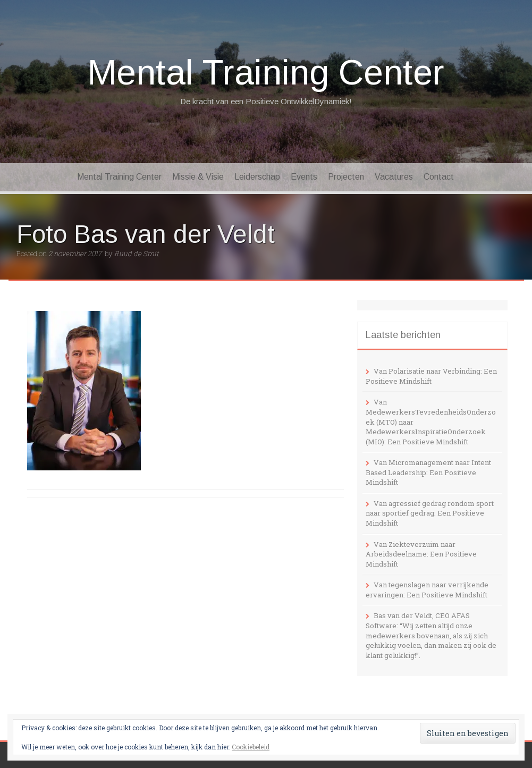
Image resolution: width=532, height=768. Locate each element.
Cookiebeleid (251, 747)
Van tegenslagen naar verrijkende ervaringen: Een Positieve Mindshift (427, 590)
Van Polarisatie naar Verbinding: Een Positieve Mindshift (431, 376)
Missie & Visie (198, 177)
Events (304, 177)
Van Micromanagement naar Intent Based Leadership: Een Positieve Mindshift (428, 472)
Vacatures (394, 177)
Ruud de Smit (137, 254)
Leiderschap (257, 177)
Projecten (346, 177)
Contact (439, 177)
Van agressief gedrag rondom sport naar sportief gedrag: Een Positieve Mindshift (430, 513)
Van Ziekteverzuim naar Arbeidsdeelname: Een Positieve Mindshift (421, 554)
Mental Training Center (266, 72)
